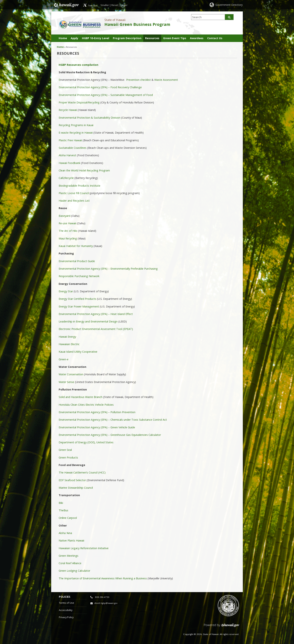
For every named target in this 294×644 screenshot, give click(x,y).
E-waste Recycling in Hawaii (76, 133)
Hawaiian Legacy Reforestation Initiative (84, 548)
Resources (152, 38)
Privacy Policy (66, 617)
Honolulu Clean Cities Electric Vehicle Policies (86, 405)
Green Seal (65, 450)
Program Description (127, 38)
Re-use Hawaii (67, 223)
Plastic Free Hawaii (70, 140)
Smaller (105, 5)
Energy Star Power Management (79, 306)
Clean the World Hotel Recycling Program (84, 170)
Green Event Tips (175, 38)
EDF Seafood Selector (72, 480)
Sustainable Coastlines (73, 148)
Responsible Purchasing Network (79, 276)
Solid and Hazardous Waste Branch (81, 397)
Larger (124, 5)
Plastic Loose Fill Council (74, 193)
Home (63, 38)
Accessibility (66, 610)
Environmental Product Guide (77, 261)
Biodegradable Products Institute (79, 186)
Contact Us (215, 38)
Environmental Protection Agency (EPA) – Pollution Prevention (97, 412)
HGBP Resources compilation (79, 65)
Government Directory (229, 5)
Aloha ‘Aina (65, 533)
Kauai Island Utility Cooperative (78, 352)
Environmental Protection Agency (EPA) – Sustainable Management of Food (106, 95)
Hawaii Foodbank (69, 163)
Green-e (64, 359)
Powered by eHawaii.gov (222, 627)
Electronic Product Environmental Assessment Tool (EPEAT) (96, 329)
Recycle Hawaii (68, 110)
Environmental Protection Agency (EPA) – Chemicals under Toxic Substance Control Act (113, 420)
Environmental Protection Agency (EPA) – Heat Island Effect (96, 314)
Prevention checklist (138, 80)
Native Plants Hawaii (71, 540)
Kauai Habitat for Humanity (76, 246)
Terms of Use (66, 603)
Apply (74, 38)
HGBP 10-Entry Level (96, 38)
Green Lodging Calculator (74, 571)
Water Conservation (71, 374)
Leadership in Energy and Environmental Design (88, 321)
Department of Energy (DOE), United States (86, 442)
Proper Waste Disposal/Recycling (79, 102)
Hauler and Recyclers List (74, 201)
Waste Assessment (166, 80)
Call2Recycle (66, 178)
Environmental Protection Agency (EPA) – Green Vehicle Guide (97, 427)
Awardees (197, 38)
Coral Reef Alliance (70, 563)
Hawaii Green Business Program (137, 24)
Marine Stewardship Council (76, 488)
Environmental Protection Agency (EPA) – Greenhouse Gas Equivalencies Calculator (110, 435)
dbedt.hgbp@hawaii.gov (106, 603)
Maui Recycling (68, 238)
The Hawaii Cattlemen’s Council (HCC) (82, 472)
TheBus (63, 510)
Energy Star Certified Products (77, 299)
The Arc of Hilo (68, 231)
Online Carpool (68, 518)
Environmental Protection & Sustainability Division (90, 118)
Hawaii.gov (66, 5)
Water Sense (67, 382)
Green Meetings (69, 556)
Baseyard (64, 216)
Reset (115, 5)
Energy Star (66, 291)
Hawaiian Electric (69, 344)
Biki (61, 503)
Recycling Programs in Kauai (76, 125)
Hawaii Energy (67, 337)
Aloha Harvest (67, 155)
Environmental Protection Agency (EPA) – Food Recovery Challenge (100, 87)
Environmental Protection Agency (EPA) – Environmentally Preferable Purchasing (108, 269)
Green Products (68, 457)
